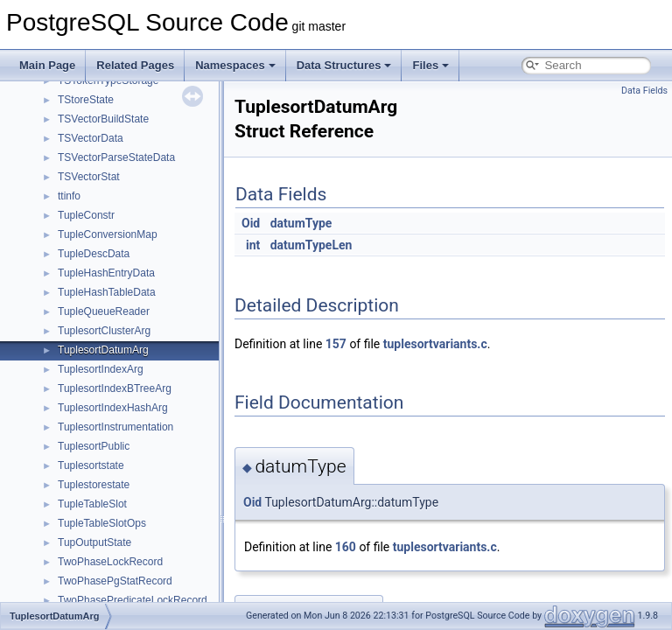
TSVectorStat (89, 177)
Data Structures (344, 65)
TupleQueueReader (104, 311)
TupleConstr (86, 215)
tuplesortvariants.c (435, 344)
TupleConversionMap (108, 234)
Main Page (47, 65)
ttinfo (69, 196)
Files (430, 65)
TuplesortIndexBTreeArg (115, 388)
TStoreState (86, 100)
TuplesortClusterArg (104, 331)
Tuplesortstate (91, 465)
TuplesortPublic (94, 446)
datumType (301, 223)
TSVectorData (91, 138)
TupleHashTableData (107, 292)
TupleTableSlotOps (102, 523)
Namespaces (235, 65)
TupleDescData (94, 254)
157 (336, 344)
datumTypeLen (311, 245)
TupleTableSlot (92, 504)
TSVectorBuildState (103, 119)
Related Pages (135, 65)
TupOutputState (94, 542)
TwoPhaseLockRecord (110, 562)
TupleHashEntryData (106, 273)
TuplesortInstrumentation (115, 427)
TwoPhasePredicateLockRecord (133, 600)
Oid (251, 223)
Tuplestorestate (94, 485)
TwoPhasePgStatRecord (115, 581)
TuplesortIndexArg (101, 369)
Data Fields (644, 91)
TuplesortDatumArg (103, 350)
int (253, 245)
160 (346, 547)
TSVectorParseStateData (116, 157)
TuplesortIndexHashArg (113, 408)
